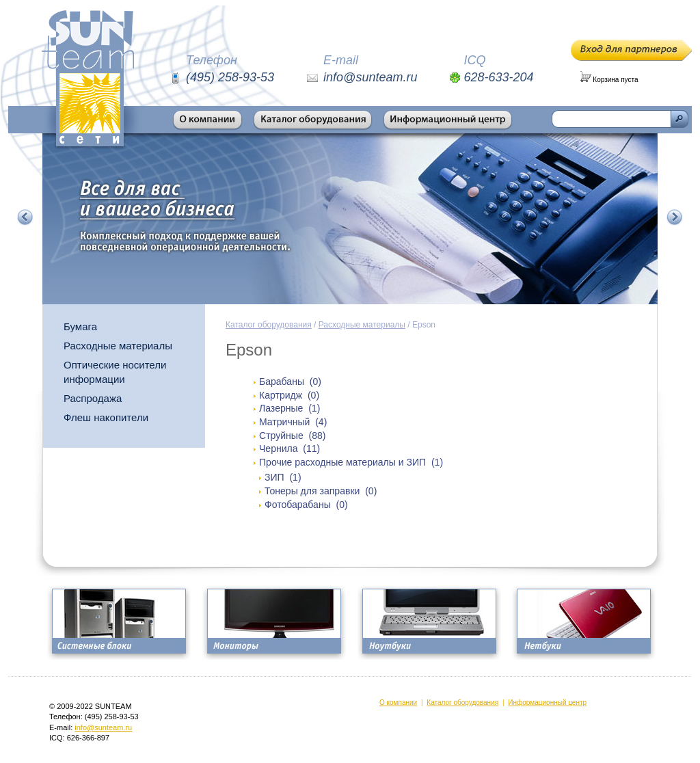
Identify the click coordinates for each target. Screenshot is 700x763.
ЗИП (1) (283, 477)
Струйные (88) (292, 436)
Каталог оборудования (269, 325)
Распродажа (93, 398)
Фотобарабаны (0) (306, 505)
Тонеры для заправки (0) (321, 491)
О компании (398, 702)
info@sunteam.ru (103, 727)
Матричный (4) (293, 422)
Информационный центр (547, 702)
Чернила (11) (290, 449)
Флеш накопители (106, 417)
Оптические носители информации (115, 372)
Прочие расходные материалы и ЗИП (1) (351, 462)
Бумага (80, 326)
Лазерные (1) (290, 408)
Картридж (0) (289, 395)
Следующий (675, 217)
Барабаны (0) (290, 381)
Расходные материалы (118, 346)
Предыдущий (25, 217)
